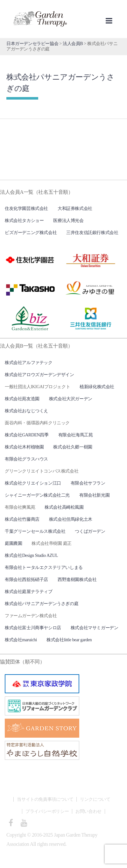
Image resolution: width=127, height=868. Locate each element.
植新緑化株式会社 (97, 387)
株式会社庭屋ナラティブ (29, 592)
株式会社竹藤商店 (22, 519)
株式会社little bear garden (69, 640)
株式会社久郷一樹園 (73, 447)
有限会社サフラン (88, 483)
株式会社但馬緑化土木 (71, 519)
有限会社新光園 (94, 495)
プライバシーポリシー (47, 811)
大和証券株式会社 (75, 209)
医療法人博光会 (68, 221)
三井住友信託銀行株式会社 (92, 233)
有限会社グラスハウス (26, 459)
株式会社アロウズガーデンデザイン (39, 375)
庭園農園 (13, 543)
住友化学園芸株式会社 (26, 209)
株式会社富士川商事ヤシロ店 (33, 628)
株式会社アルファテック (29, 363)
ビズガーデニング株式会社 (31, 233)
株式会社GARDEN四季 (27, 435)
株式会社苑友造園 (22, 399)
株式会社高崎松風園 (64, 507)
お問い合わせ (88, 811)
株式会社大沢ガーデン (71, 399)
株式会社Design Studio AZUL (31, 555)
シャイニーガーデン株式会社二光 (37, 495)
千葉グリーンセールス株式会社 (35, 531)
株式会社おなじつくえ (26, 411)
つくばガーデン (90, 531)
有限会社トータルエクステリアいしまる (44, 568)
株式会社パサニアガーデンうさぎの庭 (42, 604)
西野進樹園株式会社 (77, 580)
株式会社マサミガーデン (95, 628)
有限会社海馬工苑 (76, 435)
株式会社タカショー (24, 221)
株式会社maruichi (21, 640)
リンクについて (95, 799)
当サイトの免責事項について (45, 799)
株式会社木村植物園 (24, 447)
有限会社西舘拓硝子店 (26, 580)
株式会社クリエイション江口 (33, 483)
